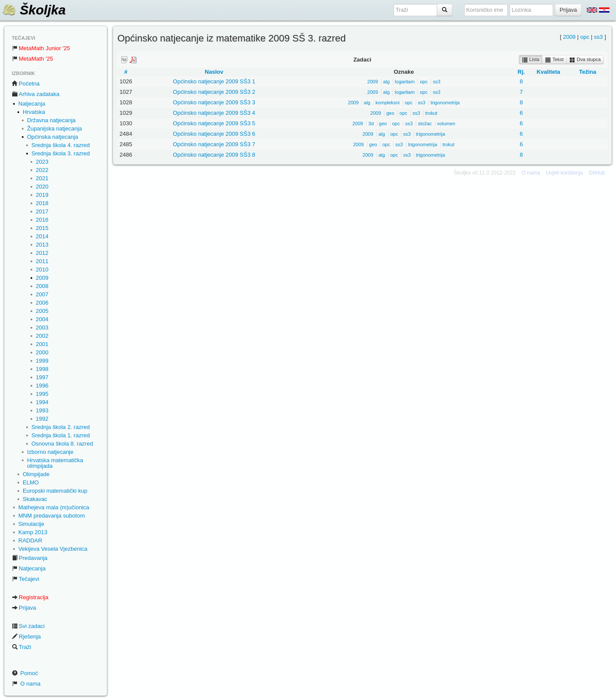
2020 (42, 187)
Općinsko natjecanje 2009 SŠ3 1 (214, 81)
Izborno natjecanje (50, 452)
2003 (42, 328)
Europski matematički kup (55, 491)
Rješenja (26, 637)
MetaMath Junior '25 (41, 48)
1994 (42, 402)
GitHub (597, 173)
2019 (42, 195)
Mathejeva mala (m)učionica (54, 507)
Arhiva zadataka (36, 94)
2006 (42, 303)
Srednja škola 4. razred (61, 145)
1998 (42, 369)
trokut (431, 113)
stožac (425, 124)
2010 (42, 269)
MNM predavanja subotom (51, 516)
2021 (42, 178)
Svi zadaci (28, 626)
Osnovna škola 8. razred (62, 444)
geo (390, 113)
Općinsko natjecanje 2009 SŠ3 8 (214, 155)
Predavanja (30, 558)
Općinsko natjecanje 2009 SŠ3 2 (214, 92)
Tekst (554, 60)
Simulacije (31, 524)
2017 (42, 211)
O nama (26, 684)
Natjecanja (32, 104)
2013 (42, 245)
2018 (42, 203)
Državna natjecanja (51, 120)
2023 (42, 162)
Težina (588, 72)
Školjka (34, 10)
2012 (42, 253)
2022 (42, 170)
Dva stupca (585, 60)
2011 (42, 261)
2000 (42, 352)
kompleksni (388, 103)
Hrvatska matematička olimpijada (55, 463)
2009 (42, 278)
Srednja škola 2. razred (61, 427)
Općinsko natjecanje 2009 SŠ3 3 (214, 102)
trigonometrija (445, 103)
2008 (42, 286)
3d (371, 124)
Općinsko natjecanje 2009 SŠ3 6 (214, 134)
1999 (42, 361)
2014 (42, 236)
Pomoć (25, 673)
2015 (42, 228)
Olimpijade (36, 474)
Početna (26, 84)
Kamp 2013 (33, 532)
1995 (42, 394)
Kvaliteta (548, 72)
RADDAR (30, 540)
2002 (42, 336)
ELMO (31, 482)
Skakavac (35, 499)
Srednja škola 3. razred (61, 153)
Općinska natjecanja (53, 137)
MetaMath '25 (32, 59)
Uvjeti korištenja (565, 173)
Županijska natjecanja (55, 129)
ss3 (599, 37)
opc (585, 37)
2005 (42, 311)
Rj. (522, 72)
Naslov (214, 72)
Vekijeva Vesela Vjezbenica (53, 549)
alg (386, 82)
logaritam (405, 82)
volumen (446, 124)
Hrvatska (34, 112)
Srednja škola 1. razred (61, 435)
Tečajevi (26, 579)
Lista (530, 60)
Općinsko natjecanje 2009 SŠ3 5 (214, 123)
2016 (42, 220)
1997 (42, 377)
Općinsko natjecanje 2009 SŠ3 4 (214, 113)
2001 (42, 344)
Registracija (30, 597)
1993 (42, 410)
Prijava (24, 608)
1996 (42, 386)
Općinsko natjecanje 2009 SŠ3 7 (214, 144)
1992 (42, 419)
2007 (42, 294)
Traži (21, 647)
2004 (42, 319)
